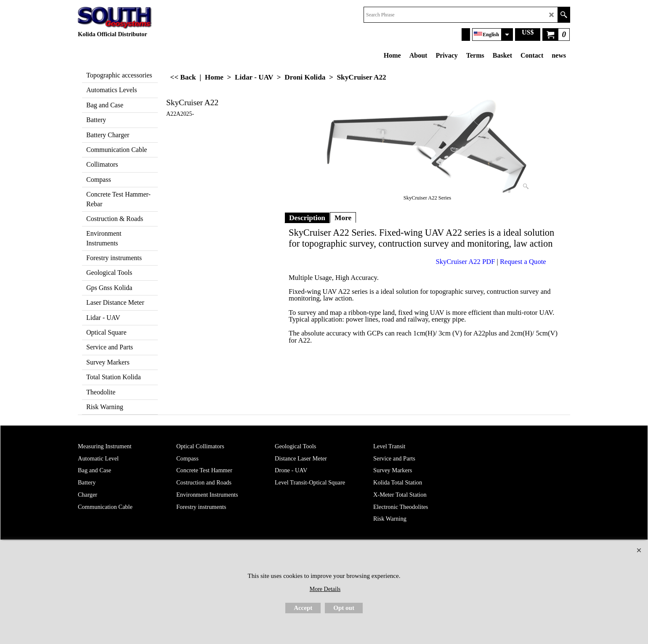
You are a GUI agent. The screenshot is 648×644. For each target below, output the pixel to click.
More (343, 218)
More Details (325, 589)
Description (307, 218)
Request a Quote (523, 262)
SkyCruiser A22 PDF (466, 262)
